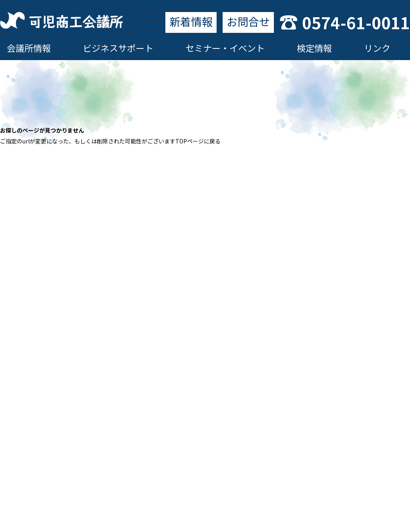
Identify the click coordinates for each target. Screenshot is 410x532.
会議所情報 (29, 48)
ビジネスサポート (118, 48)
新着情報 (191, 21)
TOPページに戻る (198, 141)
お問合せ (248, 21)
